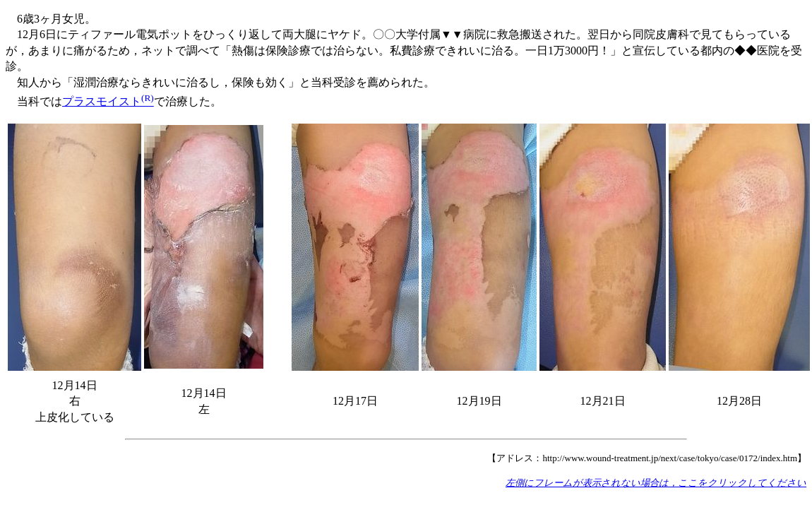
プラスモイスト (108, 101)
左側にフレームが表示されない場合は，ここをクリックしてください (656, 483)
